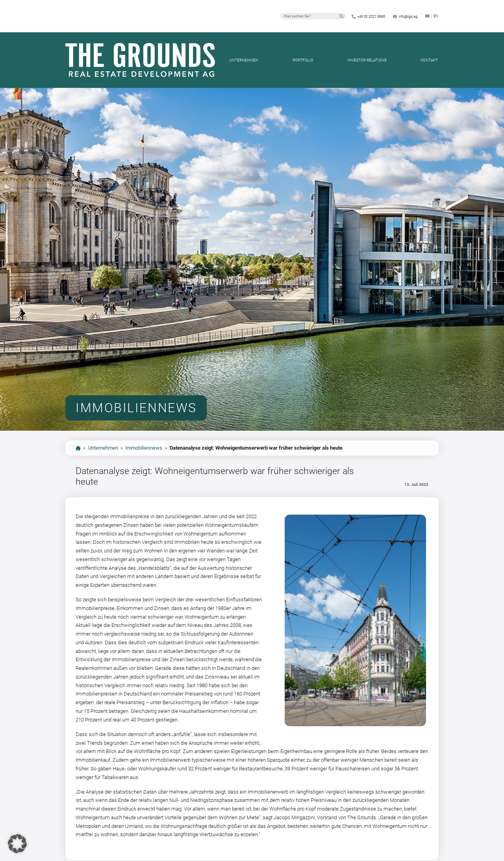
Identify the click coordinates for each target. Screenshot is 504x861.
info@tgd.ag (408, 17)
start (78, 448)
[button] (17, 844)
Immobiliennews (144, 448)
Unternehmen (244, 60)
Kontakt (429, 60)
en (436, 16)
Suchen (341, 16)
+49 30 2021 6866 (371, 17)
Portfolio (303, 60)
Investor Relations (367, 60)
